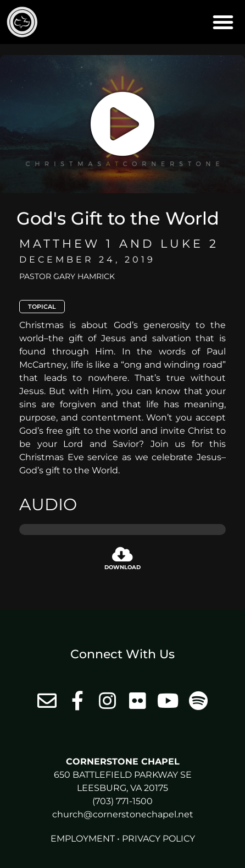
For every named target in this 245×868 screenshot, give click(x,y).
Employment (83, 839)
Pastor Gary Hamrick (67, 276)
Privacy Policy (158, 839)
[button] (223, 22)
